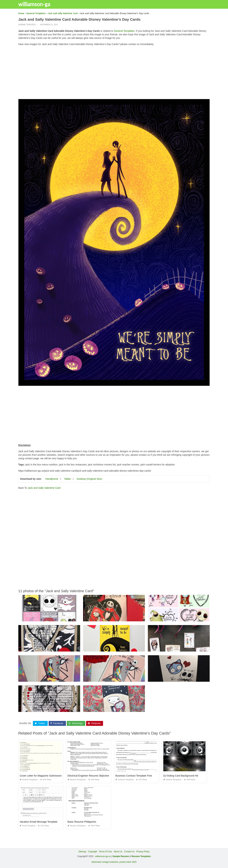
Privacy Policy (143, 852)
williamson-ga (36, 4)
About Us (118, 852)
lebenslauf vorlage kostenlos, (105, 862)
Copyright (93, 852)
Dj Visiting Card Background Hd (181, 776)
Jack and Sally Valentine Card (44, 488)
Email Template (27, 826)
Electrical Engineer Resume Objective (88, 776)
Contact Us (129, 852)
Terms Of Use (105, 852)
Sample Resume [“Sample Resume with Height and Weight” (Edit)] (121, 856)
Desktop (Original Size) (89, 479)
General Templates (27, 25)
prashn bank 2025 (128, 862)
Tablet (67, 479)
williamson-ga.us (103, 856)
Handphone (52, 479)
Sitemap (82, 852)
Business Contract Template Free (134, 776)
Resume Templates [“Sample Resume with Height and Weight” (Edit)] (141, 856)
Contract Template (124, 780)
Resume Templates (77, 780)
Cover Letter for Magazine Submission (41, 776)
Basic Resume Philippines (82, 822)
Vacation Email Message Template (38, 822)
